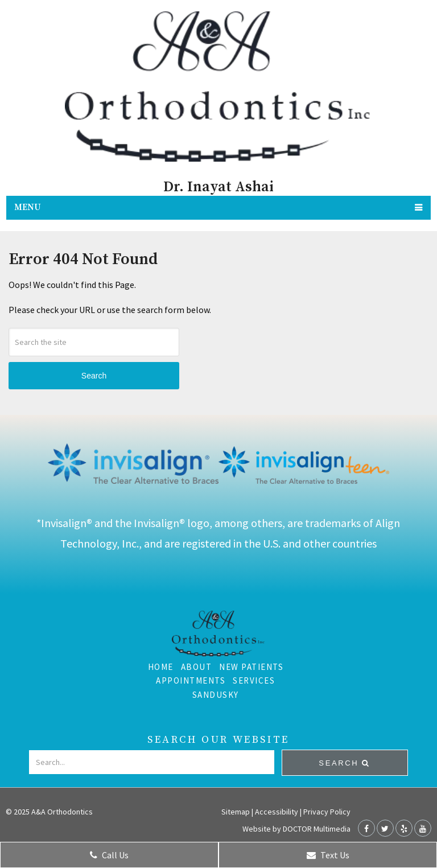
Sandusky (216, 695)
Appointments (191, 680)
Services (254, 680)
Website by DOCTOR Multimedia (296, 829)
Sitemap (236, 812)
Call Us (109, 855)
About (197, 667)
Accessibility (277, 812)
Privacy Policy (327, 812)
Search (94, 376)
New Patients (251, 667)
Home (161, 667)
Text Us (328, 855)
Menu (28, 207)
